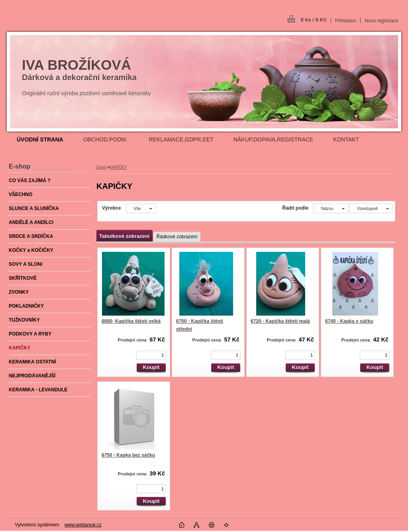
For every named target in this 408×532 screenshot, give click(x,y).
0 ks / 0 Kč (313, 20)
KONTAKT (346, 139)
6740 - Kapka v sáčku (349, 321)
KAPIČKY (118, 167)
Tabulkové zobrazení (124, 236)
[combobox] (331, 208)
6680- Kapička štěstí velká (131, 321)
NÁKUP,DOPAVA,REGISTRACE (273, 139)
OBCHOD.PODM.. (106, 139)
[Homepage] (40, 139)
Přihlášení (346, 21)
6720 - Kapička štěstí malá (280, 321)
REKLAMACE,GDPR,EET (181, 139)
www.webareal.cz (83, 525)
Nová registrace (381, 21)
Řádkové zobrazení (177, 237)
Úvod (101, 167)
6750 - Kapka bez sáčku (128, 455)
